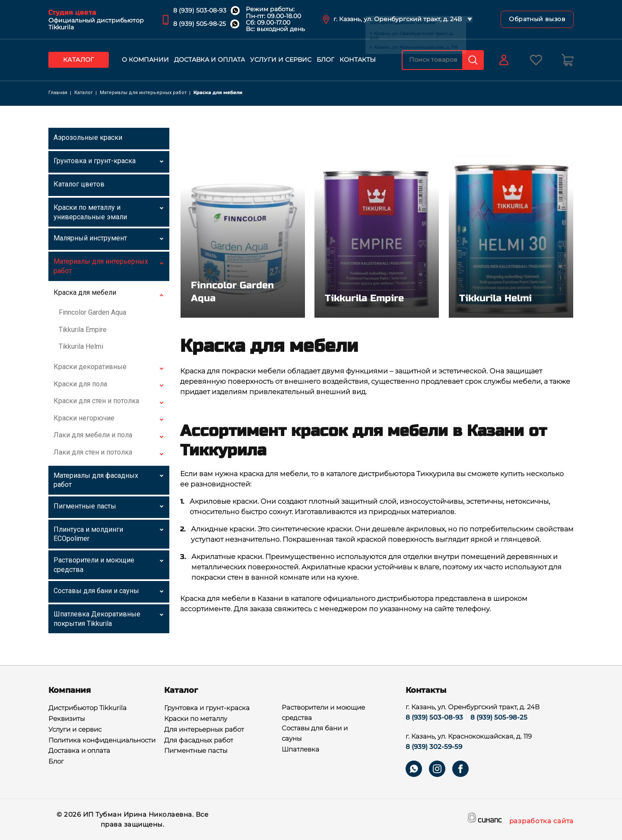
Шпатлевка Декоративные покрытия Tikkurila (97, 619)
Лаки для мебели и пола (93, 435)
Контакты (358, 60)
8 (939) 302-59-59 (434, 747)
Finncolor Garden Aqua (92, 312)
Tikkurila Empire (83, 330)
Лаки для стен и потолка (93, 452)
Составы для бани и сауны (96, 591)
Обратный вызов (537, 19)
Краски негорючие (84, 418)
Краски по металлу (196, 719)
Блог (325, 60)
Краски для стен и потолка (96, 401)
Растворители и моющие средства (94, 565)
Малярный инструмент (90, 238)
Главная (58, 93)
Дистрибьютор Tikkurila (87, 708)
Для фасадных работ (199, 741)
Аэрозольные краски (88, 137)
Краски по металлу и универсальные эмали (90, 212)
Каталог (79, 60)
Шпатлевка (300, 750)
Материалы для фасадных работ (96, 480)
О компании (145, 60)
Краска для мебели (85, 292)
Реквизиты (67, 719)
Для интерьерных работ (204, 730)
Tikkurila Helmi (81, 346)
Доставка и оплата (209, 60)
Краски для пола (80, 384)
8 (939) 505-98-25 (200, 24)
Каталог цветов (79, 184)
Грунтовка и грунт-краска (95, 161)
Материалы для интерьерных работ (143, 93)
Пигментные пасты (85, 506)
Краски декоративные (90, 367)
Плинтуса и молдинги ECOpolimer (88, 534)
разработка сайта (541, 821)
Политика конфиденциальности (102, 741)
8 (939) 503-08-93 (200, 10)
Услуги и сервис (281, 60)
